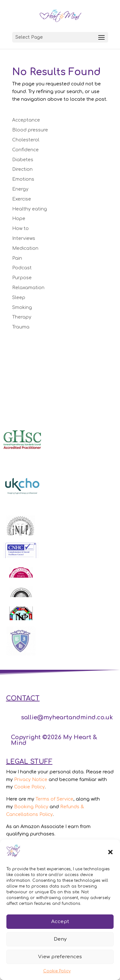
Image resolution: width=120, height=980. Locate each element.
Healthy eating (30, 209)
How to (20, 229)
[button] (110, 852)
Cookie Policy (57, 971)
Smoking (22, 308)
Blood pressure (30, 130)
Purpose (22, 278)
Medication (25, 248)
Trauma (21, 327)
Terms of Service (54, 799)
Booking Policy (31, 807)
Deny (60, 939)
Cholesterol (26, 140)
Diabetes (23, 160)
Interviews (24, 238)
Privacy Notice (31, 780)
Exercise (22, 199)
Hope (19, 219)
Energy (20, 189)
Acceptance (26, 120)
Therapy (22, 317)
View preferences (60, 957)
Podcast (22, 268)
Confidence (25, 150)
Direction (22, 169)
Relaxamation (28, 288)
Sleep (19, 298)
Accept (60, 922)
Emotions (23, 179)
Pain (17, 258)
